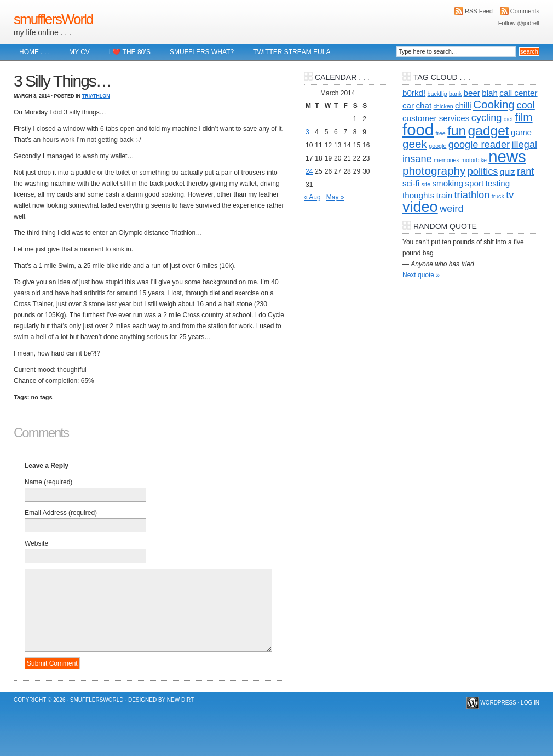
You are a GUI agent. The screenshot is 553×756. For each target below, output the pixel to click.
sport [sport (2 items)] (474, 183)
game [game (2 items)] (521, 132)
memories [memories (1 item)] (447, 160)
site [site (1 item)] (426, 184)
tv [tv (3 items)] (510, 195)
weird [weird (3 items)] (452, 208)
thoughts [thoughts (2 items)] (418, 195)
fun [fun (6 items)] (457, 131)
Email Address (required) (61, 513)
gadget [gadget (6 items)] (489, 131)
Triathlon (96, 96)
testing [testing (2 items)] (498, 183)
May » (335, 197)
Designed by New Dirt (161, 700)
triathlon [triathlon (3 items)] (472, 195)
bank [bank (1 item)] (455, 94)
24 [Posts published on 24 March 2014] (309, 171)
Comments (525, 11)
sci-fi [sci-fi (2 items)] (411, 183)
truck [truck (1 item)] (498, 196)
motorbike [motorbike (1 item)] (474, 160)
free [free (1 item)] (440, 133)
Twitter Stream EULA (292, 52)
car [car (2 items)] (408, 105)
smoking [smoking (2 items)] (448, 183)
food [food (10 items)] (418, 130)
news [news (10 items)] (507, 156)
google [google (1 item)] (437, 146)
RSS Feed (479, 11)
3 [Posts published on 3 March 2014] (307, 132)
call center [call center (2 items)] (518, 93)
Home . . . (34, 52)
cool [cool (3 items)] (525, 105)
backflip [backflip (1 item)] (437, 94)
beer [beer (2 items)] (472, 93)
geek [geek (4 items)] (415, 144)
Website (36, 543)
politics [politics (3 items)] (483, 171)
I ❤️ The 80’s (130, 52)
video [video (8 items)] (420, 207)
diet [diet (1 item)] (508, 119)
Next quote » (421, 275)
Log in (530, 703)
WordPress (498, 703)
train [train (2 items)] (445, 195)
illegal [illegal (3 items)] (524, 144)
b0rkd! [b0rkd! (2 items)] (414, 93)
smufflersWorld (53, 19)
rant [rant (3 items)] (525, 171)
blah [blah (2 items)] (490, 93)
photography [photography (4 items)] (434, 171)
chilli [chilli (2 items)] (463, 105)
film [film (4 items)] (523, 117)
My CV (79, 52)
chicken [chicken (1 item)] (443, 106)
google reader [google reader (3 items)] (479, 144)
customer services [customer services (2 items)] (436, 118)
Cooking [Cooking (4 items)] (494, 104)
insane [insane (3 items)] (417, 159)
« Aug (312, 197)
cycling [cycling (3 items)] (487, 118)
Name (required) (48, 482)
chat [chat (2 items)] (424, 105)
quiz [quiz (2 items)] (508, 172)
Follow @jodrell (519, 23)
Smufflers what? (202, 52)
